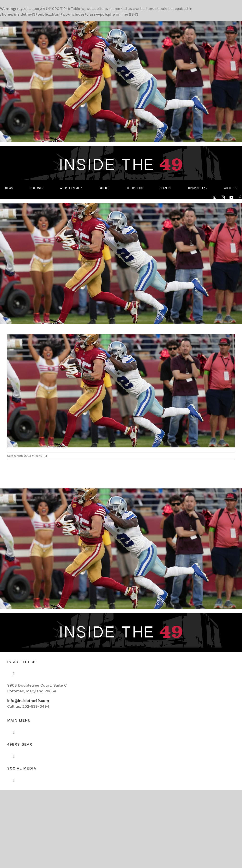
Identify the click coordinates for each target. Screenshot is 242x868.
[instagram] (223, 197)
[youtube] (231, 197)
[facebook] (240, 197)
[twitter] (214, 197)
